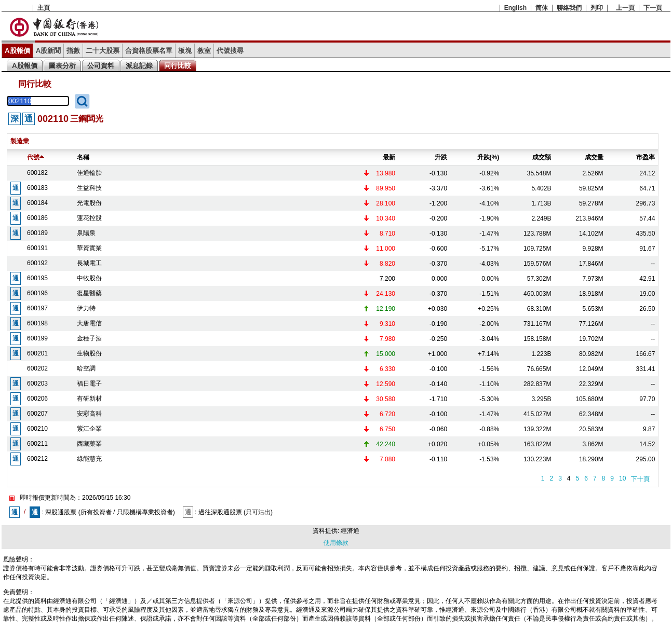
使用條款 (336, 543)
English (515, 8)
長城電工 (89, 263)
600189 (37, 233)
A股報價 (17, 51)
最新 (389, 157)
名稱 (83, 157)
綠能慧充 (89, 459)
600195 (37, 278)
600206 (37, 399)
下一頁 (653, 8)
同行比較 (178, 66)
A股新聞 (49, 51)
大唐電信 (89, 323)
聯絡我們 (569, 8)
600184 (37, 203)
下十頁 (640, 479)
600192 (37, 263)
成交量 (594, 157)
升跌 (441, 157)
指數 (73, 51)
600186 (37, 218)
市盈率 (646, 157)
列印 (597, 8)
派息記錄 (139, 66)
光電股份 (89, 203)
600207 (37, 414)
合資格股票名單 (149, 51)
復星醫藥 (89, 293)
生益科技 (89, 188)
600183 (37, 188)
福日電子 (89, 383)
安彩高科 (89, 414)
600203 (37, 383)
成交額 (542, 157)
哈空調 (86, 368)
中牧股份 (89, 278)
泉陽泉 (86, 233)
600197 (37, 308)
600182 (37, 173)
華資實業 (89, 248)
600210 (37, 429)
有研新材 (89, 399)
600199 (37, 338)
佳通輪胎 (89, 173)
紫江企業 (89, 429)
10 (622, 478)
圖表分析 (62, 66)
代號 (36, 157)
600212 (37, 459)
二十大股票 (103, 51)
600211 (37, 444)
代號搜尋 (230, 51)
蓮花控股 (89, 218)
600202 (37, 368)
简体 (542, 8)
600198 (37, 323)
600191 (37, 248)
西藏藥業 (89, 444)
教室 (204, 51)
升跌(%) (488, 157)
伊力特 (86, 308)
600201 (37, 353)
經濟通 (350, 531)
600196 (37, 293)
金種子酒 (89, 338)
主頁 (44, 8)
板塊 (185, 51)
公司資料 (101, 66)
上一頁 (625, 8)
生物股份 (89, 353)
